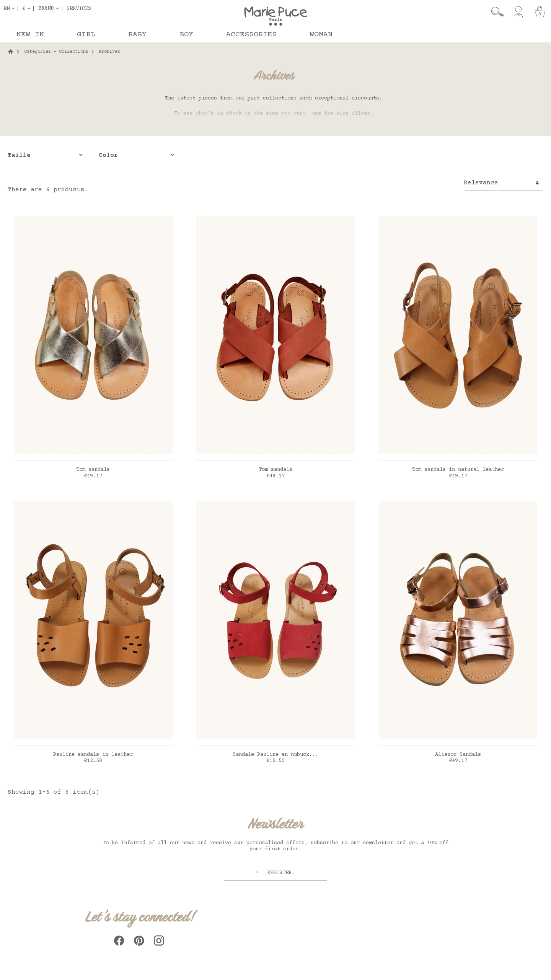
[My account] (518, 12)
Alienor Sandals (458, 755)
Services (79, 8)
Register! (279, 873)
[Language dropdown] (11, 8)
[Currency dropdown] (28, 8)
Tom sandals (93, 470)
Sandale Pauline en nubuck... (275, 755)
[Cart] (540, 12)
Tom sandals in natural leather (458, 470)
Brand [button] (46, 8)
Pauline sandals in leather (93, 755)
